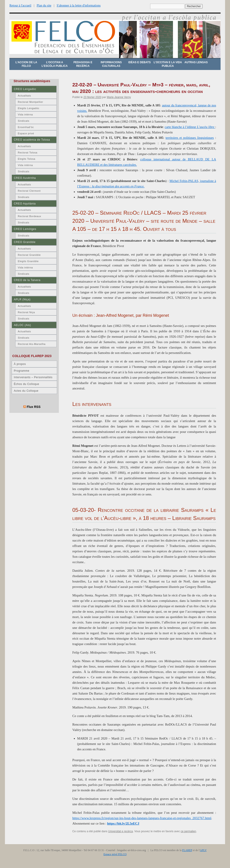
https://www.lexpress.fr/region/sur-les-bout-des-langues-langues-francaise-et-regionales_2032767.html (142, 818)
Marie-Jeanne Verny (119, 97)
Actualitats (24, 96)
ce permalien (188, 831)
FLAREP (187, 850)
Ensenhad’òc (26, 127)
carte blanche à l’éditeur (190, 127)
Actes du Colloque (26, 391)
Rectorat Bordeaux (29, 216)
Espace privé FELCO (115, 854)
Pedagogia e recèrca (83, 64)
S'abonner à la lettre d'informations (79, 6)
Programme (21, 371)
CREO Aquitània (25, 204)
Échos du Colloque (26, 384)
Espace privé (26, 133)
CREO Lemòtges (25, 229)
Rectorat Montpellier (30, 102)
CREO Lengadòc (25, 89)
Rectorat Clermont (29, 191)
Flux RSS (34, 407)
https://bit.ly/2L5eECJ (123, 823)
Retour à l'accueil (20, 6)
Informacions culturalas (111, 64)
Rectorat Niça (26, 312)
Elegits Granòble (28, 261)
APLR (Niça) (22, 299)
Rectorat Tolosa (28, 153)
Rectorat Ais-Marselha (32, 344)
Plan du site (44, 6)
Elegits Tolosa (27, 159)
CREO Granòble (25, 242)
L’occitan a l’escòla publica (55, 64)
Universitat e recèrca (120, 831)
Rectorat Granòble (29, 255)
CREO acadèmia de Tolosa (32, 140)
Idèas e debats (139, 62)
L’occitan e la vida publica (168, 64)
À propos (20, 364)
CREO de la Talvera (27, 280)
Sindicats (23, 121)
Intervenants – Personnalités (33, 377)
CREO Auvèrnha (25, 178)
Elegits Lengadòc (29, 108)
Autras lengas (196, 62)
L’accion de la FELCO (26, 64)
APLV (203, 850)
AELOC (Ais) (22, 325)
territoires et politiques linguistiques (190, 138)
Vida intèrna (25, 115)
